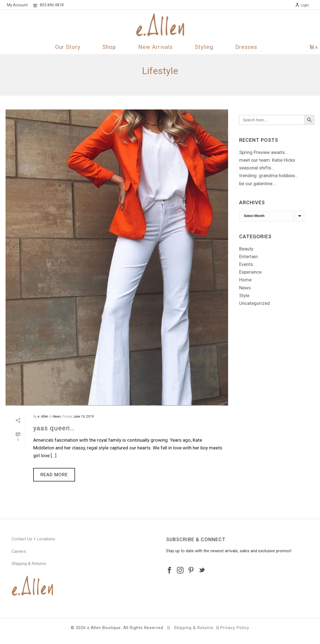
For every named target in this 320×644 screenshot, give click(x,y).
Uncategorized (255, 303)
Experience (250, 272)
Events (246, 264)
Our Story (68, 47)
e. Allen (43, 417)
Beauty (246, 249)
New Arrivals (155, 47)
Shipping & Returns (29, 564)
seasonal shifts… (257, 168)
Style (244, 295)
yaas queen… (54, 428)
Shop (109, 47)
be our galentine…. (258, 184)
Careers (19, 551)
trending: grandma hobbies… (269, 176)
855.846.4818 (52, 5)
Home (245, 280)
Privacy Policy (235, 628)
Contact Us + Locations (33, 539)
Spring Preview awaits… (264, 152)
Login (302, 5)
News (57, 417)
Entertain (248, 256)
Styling (204, 47)
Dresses (246, 47)
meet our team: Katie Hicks (267, 160)
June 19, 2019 (84, 417)
